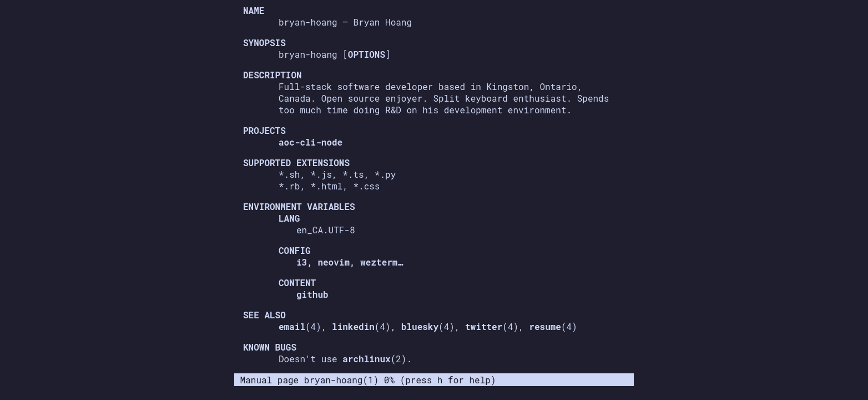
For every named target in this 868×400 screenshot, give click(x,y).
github (312, 294)
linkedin (353, 326)
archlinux (366, 359)
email (292, 326)
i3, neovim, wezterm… (350, 262)
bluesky (420, 326)
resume (545, 326)
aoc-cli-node (311, 142)
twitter (484, 326)
